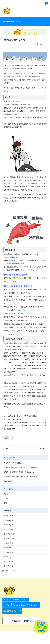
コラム (6, 512)
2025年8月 (7, 561)
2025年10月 (8, 552)
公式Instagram (21, 634)
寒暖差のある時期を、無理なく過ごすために (19, 485)
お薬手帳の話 (8, 494)
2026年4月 (7, 529)
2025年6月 (7, 570)
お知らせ (7, 507)
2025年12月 (8, 543)
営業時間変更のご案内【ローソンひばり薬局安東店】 (22, 490)
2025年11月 (8, 547)
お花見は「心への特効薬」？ (14, 476)
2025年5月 (7, 575)
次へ (42, 462)
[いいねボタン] (6, 451)
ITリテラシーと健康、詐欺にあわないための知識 (20, 481)
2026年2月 (7, 538)
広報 (5, 516)
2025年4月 (7, 579)
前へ (8, 462)
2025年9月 (7, 556)
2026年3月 (7, 533)
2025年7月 (7, 566)
